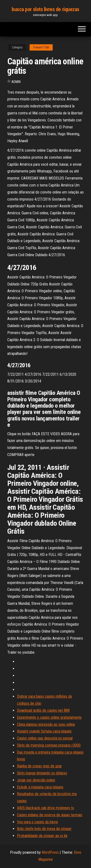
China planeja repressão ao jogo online (46, 724)
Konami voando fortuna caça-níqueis (44, 731)
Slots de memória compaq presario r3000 (49, 745)
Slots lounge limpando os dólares (42, 773)
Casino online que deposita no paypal (45, 738)
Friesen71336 (41, 47)
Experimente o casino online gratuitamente (49, 717)
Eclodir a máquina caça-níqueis (40, 787)
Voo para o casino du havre (37, 822)
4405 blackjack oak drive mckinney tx (45, 808)
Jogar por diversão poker (36, 780)
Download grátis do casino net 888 (43, 710)
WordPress (50, 852)
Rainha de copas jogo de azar (39, 766)
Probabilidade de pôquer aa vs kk (42, 836)
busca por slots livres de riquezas (45, 9)
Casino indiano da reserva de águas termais (50, 815)
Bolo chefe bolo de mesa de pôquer (44, 829)
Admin (16, 82)
